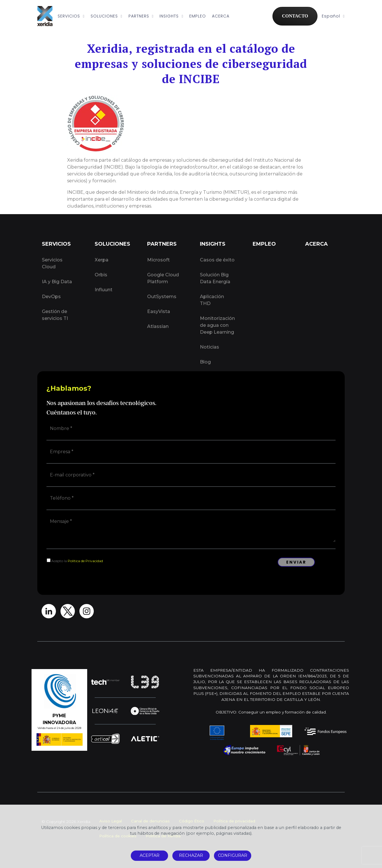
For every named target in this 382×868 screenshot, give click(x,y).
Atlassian (158, 326)
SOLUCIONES (107, 16)
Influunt (104, 290)
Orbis (101, 275)
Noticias (209, 347)
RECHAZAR (191, 855)
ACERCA (221, 16)
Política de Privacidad (85, 561)
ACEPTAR (150, 855)
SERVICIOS (71, 16)
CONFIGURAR (233, 855)
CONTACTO (295, 16)
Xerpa (102, 260)
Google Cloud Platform (163, 278)
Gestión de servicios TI (55, 315)
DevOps (51, 297)
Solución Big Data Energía (215, 278)
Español (333, 16)
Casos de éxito (217, 260)
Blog (205, 362)
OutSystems (162, 297)
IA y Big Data (57, 282)
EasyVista (159, 311)
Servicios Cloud (52, 263)
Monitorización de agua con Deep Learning (217, 325)
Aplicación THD (212, 300)
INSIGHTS (171, 16)
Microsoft (158, 260)
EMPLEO (198, 16)
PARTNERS (141, 16)
